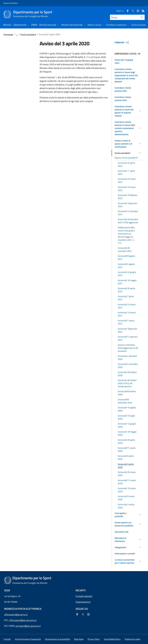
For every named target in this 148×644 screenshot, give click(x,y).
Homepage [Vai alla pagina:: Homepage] (8, 34)
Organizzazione (83, 602)
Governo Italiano (11, 3)
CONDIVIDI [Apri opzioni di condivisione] (122, 42)
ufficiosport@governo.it (16, 615)
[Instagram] (137, 11)
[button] (128, 61)
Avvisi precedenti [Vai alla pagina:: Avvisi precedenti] (28, 34)
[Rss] (142, 11)
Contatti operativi (84, 596)
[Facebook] (127, 11)
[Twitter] (132, 11)
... (17, 34)
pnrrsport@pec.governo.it (28, 626)
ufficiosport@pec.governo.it (23, 620)
